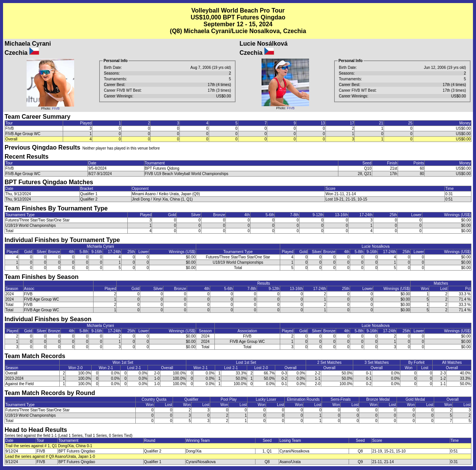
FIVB (56, 108)
